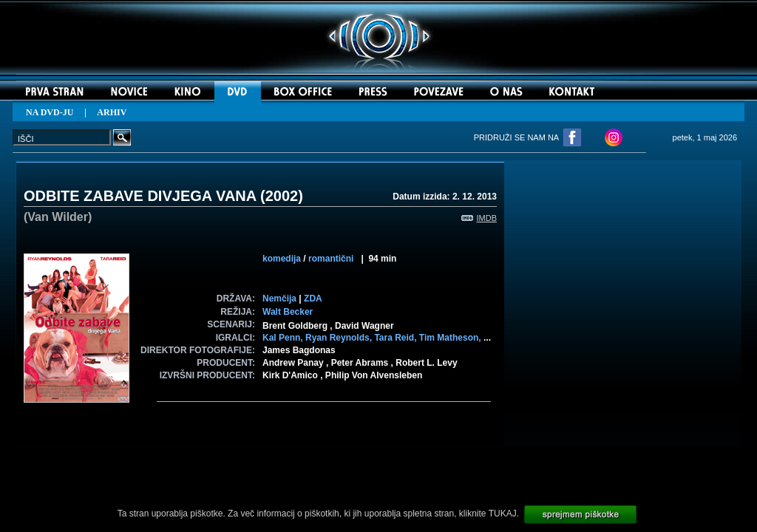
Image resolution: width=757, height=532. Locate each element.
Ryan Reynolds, (340, 338)
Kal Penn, (284, 338)
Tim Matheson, (451, 338)
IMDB (479, 218)
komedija (282, 259)
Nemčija (279, 299)
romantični (331, 259)
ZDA (313, 299)
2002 (282, 196)
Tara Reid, (396, 338)
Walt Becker (288, 312)
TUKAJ (503, 514)
